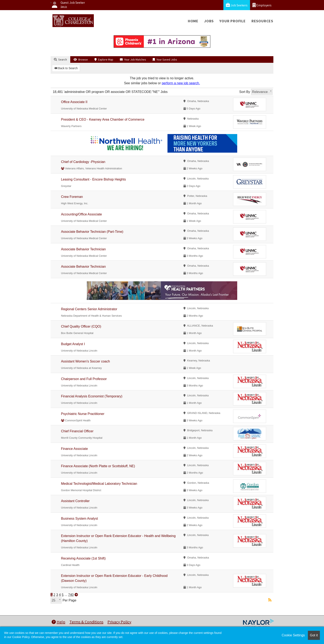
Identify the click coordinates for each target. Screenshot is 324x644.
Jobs (209, 21)
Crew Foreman (72, 197)
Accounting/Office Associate (81, 214)
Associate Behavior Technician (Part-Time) (92, 232)
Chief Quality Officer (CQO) (81, 326)
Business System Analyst (79, 519)
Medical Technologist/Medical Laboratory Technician (99, 484)
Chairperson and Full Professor (84, 379)
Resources (262, 21)
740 (71, 595)
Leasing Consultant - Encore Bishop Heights (93, 179)
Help (58, 622)
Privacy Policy (119, 622)
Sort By (245, 92)
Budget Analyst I (73, 344)
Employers (262, 5)
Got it (314, 635)
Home (193, 21)
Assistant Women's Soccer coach (85, 361)
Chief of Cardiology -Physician (83, 162)
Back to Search (66, 68)
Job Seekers (237, 5)
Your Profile (233, 21)
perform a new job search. (181, 83)
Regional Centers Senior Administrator (89, 309)
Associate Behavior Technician (83, 249)
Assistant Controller (75, 501)
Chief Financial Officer (77, 431)
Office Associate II (74, 102)
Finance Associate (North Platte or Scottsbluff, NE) (98, 466)
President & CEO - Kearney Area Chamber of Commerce (103, 119)
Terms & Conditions (86, 622)
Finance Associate (74, 449)
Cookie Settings (293, 635)
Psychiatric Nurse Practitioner (83, 414)
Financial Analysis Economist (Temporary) (92, 396)
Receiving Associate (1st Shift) (83, 558)
